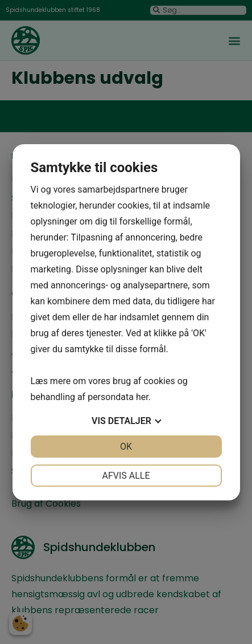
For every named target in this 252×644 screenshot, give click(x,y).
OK (126, 447)
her (142, 397)
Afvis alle (126, 476)
